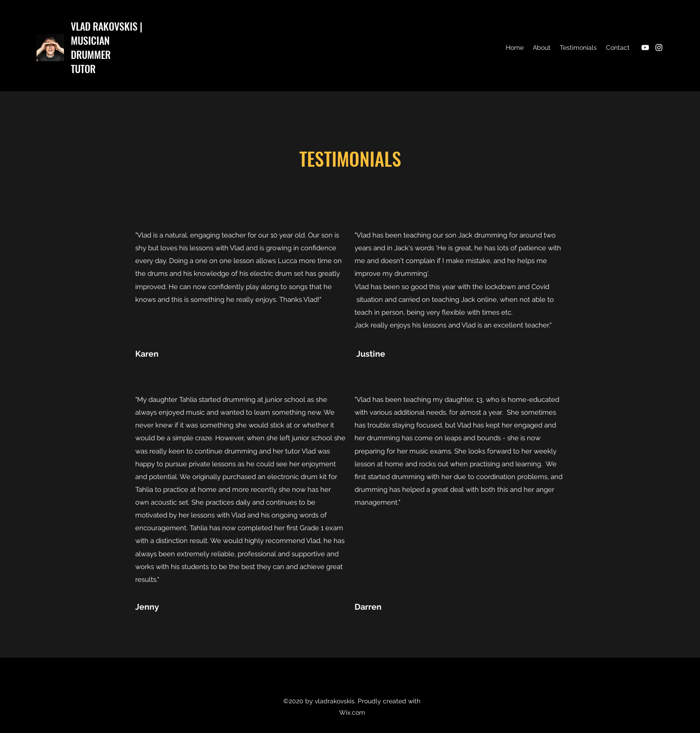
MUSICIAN (90, 40)
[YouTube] (645, 47)
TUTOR (83, 69)
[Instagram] (659, 47)
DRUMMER (91, 54)
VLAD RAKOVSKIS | (107, 26)
